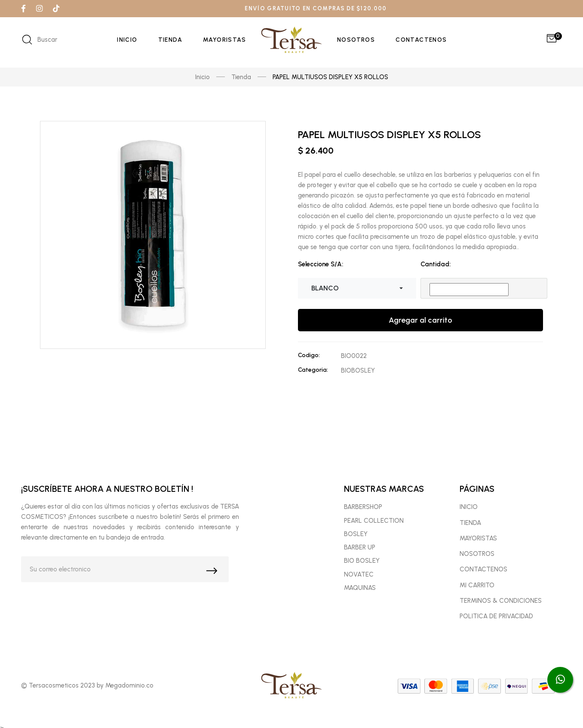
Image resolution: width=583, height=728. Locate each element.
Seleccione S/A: (321, 259)
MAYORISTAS (478, 543)
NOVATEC (359, 579)
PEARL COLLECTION (374, 525)
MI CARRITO (477, 590)
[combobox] (357, 283)
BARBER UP (360, 552)
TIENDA (470, 527)
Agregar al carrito (420, 315)
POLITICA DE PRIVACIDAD (496, 621)
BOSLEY (356, 539)
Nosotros (356, 40)
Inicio (127, 40)
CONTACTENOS (483, 574)
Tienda (170, 40)
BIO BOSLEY (362, 566)
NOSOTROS (477, 559)
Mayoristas (224, 40)
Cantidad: (436, 259)
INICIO (469, 512)
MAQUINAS (360, 593)
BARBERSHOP (363, 512)
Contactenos (421, 40)
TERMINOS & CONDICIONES (501, 606)
